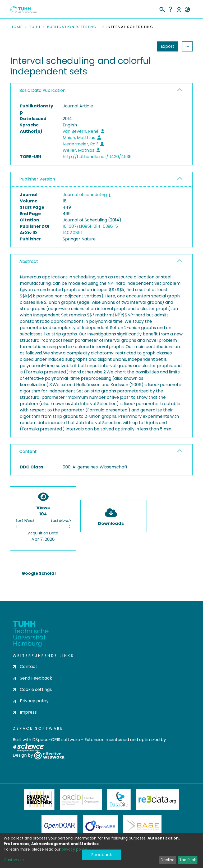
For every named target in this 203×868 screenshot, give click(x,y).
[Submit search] (162, 9)
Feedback (102, 855)
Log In (179, 9)
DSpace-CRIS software (56, 740)
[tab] (101, 91)
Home (17, 27)
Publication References (73, 27)
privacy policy (74, 849)
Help (170, 9)
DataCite (119, 799)
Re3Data (157, 799)
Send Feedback (32, 678)
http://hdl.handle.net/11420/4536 (97, 157)
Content (28, 451)
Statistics (166, 46)
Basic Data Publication (42, 90)
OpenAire (100, 826)
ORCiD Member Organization (81, 799)
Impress (25, 712)
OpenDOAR (59, 826)
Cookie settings (32, 689)
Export (142, 46)
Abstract (29, 261)
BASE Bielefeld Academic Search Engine (142, 826)
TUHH (35, 27)
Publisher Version (37, 179)
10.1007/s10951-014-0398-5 (90, 226)
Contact (25, 667)
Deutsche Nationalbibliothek (39, 799)
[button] (187, 10)
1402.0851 (72, 233)
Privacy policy (31, 701)
